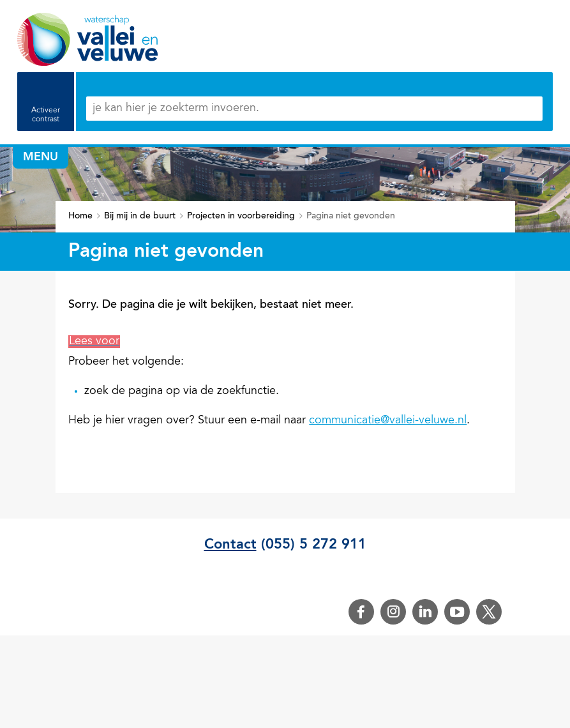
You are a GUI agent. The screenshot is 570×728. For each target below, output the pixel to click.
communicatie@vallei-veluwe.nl (388, 421)
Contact (230, 545)
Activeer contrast (46, 115)
